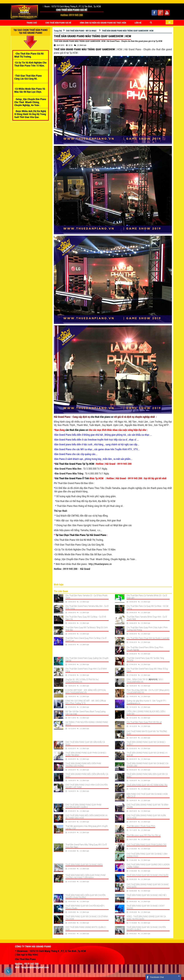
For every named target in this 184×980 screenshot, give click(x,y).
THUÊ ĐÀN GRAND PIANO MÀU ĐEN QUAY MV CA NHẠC (147, 775)
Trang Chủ (32, 23)
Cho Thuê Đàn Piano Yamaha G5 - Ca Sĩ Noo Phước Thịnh (86, 597)
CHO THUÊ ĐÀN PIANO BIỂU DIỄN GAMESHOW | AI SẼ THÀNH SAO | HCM (86, 817)
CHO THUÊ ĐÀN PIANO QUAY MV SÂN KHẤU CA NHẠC (85, 743)
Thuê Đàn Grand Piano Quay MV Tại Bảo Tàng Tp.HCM (145, 659)
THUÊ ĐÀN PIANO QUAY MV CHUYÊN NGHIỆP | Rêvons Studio (85, 907)
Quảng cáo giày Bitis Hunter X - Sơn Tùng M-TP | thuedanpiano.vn (146, 702)
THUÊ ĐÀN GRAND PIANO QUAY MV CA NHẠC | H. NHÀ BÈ (147, 754)
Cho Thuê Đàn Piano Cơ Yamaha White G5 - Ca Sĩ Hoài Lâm (147, 597)
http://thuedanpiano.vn (100, 564)
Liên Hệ (138, 23)
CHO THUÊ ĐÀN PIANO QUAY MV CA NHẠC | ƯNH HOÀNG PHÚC (147, 855)
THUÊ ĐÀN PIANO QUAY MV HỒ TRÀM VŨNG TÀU (147, 785)
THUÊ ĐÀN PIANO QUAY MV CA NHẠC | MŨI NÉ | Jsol (147, 896)
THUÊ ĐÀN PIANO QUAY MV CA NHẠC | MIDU (84, 865)
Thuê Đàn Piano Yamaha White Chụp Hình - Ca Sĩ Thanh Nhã (147, 618)
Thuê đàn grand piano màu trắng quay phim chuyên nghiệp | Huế (87, 827)
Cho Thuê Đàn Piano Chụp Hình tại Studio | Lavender (148, 638)
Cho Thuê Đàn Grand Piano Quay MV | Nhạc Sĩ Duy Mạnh (147, 670)
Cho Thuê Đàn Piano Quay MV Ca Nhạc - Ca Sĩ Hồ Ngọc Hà (86, 618)
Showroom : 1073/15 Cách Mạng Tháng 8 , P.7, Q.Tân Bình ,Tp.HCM (51, 951)
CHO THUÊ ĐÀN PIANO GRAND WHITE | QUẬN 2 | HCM (86, 928)
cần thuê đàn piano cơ (77, 430)
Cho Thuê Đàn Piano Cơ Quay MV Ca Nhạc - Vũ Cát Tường (147, 607)
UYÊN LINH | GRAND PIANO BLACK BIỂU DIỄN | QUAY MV (146, 713)
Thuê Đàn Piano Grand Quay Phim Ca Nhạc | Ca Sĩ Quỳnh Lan (86, 639)
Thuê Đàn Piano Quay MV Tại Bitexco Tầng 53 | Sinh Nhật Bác (87, 629)
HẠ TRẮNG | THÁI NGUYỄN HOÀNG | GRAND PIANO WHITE (87, 723)
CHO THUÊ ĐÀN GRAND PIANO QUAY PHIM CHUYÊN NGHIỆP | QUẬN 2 (83, 806)
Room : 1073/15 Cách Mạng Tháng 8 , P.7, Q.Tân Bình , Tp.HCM (73, 6)
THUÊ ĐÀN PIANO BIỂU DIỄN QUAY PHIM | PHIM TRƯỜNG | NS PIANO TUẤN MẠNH (85, 876)
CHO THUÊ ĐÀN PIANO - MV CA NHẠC (81, 31)
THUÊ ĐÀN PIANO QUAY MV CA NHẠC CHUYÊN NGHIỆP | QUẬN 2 (146, 928)
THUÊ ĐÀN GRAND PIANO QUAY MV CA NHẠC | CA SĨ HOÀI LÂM (147, 765)
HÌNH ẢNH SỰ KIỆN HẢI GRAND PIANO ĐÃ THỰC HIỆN (103, 23)
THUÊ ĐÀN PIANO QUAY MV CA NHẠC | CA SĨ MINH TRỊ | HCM (87, 918)
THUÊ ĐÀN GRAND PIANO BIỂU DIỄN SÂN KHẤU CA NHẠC (87, 775)
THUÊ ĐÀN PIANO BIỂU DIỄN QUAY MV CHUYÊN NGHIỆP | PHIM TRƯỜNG (85, 896)
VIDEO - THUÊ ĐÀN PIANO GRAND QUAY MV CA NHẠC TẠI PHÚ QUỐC (146, 918)
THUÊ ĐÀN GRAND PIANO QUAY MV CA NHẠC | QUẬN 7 (146, 743)
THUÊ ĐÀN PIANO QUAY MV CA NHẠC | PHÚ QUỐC (148, 875)
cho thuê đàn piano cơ (102, 417)
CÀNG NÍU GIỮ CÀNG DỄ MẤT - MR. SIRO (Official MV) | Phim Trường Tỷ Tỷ (86, 702)
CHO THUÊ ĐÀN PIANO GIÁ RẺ (58, 23)
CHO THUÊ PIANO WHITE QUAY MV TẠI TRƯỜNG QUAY (147, 733)
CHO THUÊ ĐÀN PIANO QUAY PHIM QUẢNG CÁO (147, 845)
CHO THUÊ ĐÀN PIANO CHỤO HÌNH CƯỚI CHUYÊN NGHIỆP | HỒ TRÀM (86, 786)
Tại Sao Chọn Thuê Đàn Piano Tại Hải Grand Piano (81, 535)
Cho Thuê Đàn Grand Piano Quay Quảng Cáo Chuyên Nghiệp (87, 659)
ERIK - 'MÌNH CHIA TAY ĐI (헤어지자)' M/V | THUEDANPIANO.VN (145, 681)
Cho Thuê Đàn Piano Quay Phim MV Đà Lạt (144, 722)
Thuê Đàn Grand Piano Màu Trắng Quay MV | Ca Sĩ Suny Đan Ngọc (86, 846)
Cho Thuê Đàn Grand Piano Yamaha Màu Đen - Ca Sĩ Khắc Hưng (87, 607)
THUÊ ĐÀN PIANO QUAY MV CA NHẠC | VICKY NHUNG (146, 907)
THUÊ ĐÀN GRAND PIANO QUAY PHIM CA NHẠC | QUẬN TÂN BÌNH (86, 754)
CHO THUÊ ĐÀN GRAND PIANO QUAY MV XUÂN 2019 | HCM (146, 817)
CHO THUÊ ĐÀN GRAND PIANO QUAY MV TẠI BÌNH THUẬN (147, 806)
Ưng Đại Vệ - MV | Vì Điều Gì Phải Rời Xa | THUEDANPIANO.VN (82, 681)
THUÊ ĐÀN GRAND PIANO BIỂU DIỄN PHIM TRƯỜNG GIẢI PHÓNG (83, 765)
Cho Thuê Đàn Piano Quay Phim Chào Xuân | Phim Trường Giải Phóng (147, 629)
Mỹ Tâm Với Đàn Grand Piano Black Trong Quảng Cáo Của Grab (85, 713)
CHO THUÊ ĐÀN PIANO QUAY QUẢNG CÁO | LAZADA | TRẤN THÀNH (148, 866)
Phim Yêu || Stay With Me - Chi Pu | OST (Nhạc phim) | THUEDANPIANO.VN (148, 691)
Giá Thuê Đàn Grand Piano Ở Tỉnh (72, 478)
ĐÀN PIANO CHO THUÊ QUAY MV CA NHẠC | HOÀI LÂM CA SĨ (147, 795)
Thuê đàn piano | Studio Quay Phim (141, 826)
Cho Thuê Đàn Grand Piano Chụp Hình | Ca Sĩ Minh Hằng (86, 670)
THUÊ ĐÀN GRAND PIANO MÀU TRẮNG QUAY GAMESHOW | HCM (128, 31)
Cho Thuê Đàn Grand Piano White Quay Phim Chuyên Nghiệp (145, 649)
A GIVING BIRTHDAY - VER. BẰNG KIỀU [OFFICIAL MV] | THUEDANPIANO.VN (86, 691)
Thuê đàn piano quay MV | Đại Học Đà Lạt (144, 835)
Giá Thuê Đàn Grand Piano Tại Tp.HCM (75, 464)
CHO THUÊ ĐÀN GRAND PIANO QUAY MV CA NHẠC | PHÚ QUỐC (148, 886)
